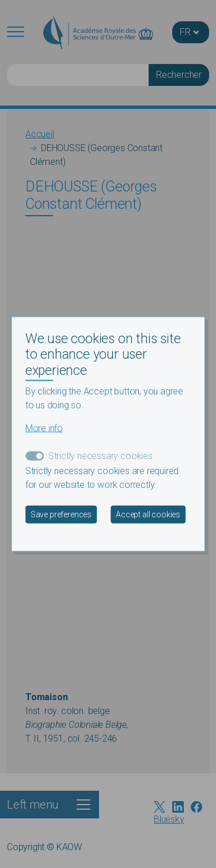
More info (44, 428)
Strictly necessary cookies (101, 456)
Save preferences (61, 514)
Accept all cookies (148, 514)
